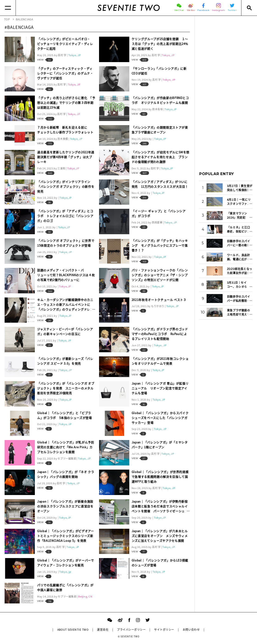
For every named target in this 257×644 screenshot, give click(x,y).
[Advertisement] (226, 89)
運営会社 (103, 630)
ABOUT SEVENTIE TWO (73, 630)
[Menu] (8, 8)
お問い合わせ (191, 630)
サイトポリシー (164, 630)
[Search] (249, 8)
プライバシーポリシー (131, 630)
